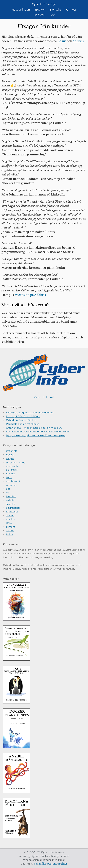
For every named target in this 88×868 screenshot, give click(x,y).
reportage (12, 512)
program (11, 485)
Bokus (62, 41)
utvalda (10, 519)
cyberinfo (12, 451)
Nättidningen (21, 10)
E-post (50, 397)
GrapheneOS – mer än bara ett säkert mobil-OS (34, 428)
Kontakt (56, 10)
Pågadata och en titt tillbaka (23, 424)
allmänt (11, 527)
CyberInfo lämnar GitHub (21, 420)
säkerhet (11, 504)
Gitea (37, 397)
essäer (10, 531)
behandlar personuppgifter (51, 864)
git (8, 493)
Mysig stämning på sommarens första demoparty (36, 435)
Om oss (71, 10)
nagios (10, 458)
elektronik (12, 470)
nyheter (11, 500)
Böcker (40, 10)
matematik (13, 466)
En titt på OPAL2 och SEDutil (23, 416)
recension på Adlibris (30, 295)
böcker (10, 455)
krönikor (11, 496)
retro (9, 523)
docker (10, 515)
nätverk (11, 474)
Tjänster (39, 15)
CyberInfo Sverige (44, 4)
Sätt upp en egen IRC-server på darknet (30, 413)
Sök (52, 15)
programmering (16, 462)
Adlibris (78, 41)
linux (9, 477)
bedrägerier (13, 508)
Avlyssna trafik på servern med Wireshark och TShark (38, 432)
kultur (10, 534)
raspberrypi (13, 481)
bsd (8, 489)
